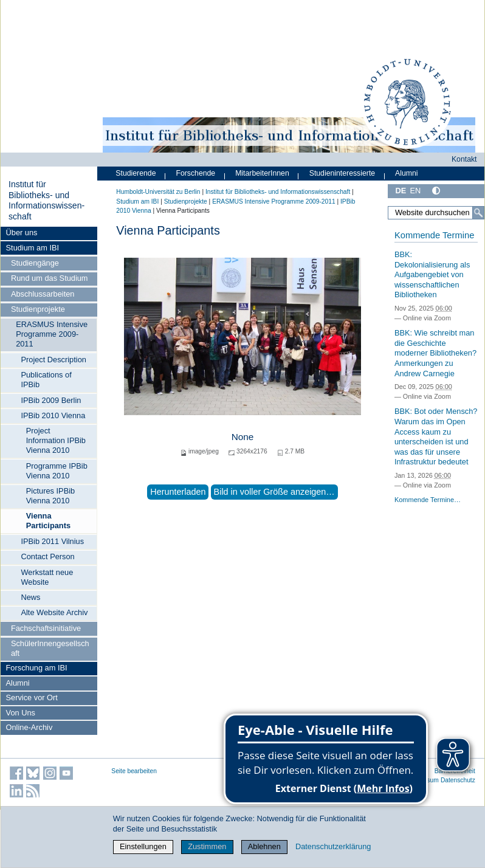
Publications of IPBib (46, 380)
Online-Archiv (29, 727)
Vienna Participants (48, 521)
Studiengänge (35, 263)
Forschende (195, 173)
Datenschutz (458, 780)
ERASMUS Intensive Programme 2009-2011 (52, 334)
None (243, 437)
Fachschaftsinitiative (46, 628)
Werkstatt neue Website (47, 577)
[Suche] (478, 213)
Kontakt (464, 159)
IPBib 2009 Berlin (51, 400)
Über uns (22, 232)
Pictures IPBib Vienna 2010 (50, 496)
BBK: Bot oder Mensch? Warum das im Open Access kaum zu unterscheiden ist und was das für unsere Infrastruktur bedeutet (436, 436)
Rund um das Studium (50, 278)
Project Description (53, 360)
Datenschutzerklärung (333, 846)
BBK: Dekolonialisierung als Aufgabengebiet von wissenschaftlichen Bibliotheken (432, 275)
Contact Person (47, 556)
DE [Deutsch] (401, 191)
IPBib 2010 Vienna (53, 415)
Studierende (136, 173)
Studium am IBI (33, 248)
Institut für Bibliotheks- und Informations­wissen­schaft (46, 200)
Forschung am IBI (37, 668)
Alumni (18, 683)
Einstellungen (143, 846)
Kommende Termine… (428, 500)
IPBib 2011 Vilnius (52, 541)
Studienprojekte (38, 309)
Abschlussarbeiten (43, 294)
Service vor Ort (32, 697)
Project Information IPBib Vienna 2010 (56, 440)
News (30, 597)
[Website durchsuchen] (436, 213)
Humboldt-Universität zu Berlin (158, 192)
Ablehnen (264, 846)
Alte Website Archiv (54, 612)
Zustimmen (207, 846)
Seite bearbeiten (134, 771)
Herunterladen (178, 492)
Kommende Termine (434, 235)
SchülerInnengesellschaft (50, 648)
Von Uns (21, 713)
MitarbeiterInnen (262, 173)
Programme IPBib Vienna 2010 (57, 471)
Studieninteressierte (342, 173)
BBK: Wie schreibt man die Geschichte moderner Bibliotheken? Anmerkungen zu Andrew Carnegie (435, 353)
